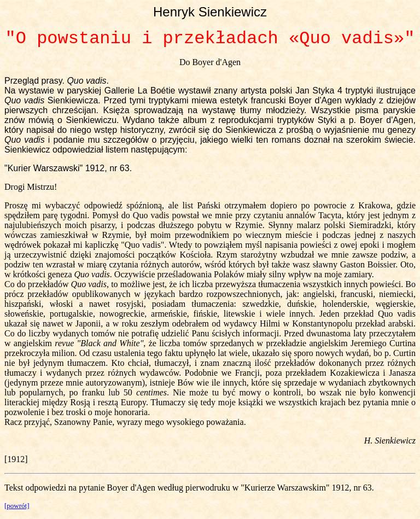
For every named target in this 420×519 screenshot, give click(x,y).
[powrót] (17, 506)
